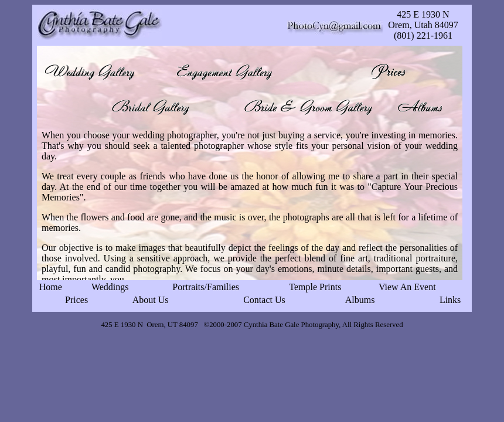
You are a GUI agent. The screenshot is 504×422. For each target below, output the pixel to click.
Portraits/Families (206, 287)
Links (450, 300)
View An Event (407, 287)
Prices (76, 300)
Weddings (110, 287)
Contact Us (264, 300)
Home (51, 287)
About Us (151, 300)
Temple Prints (315, 287)
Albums (360, 300)
